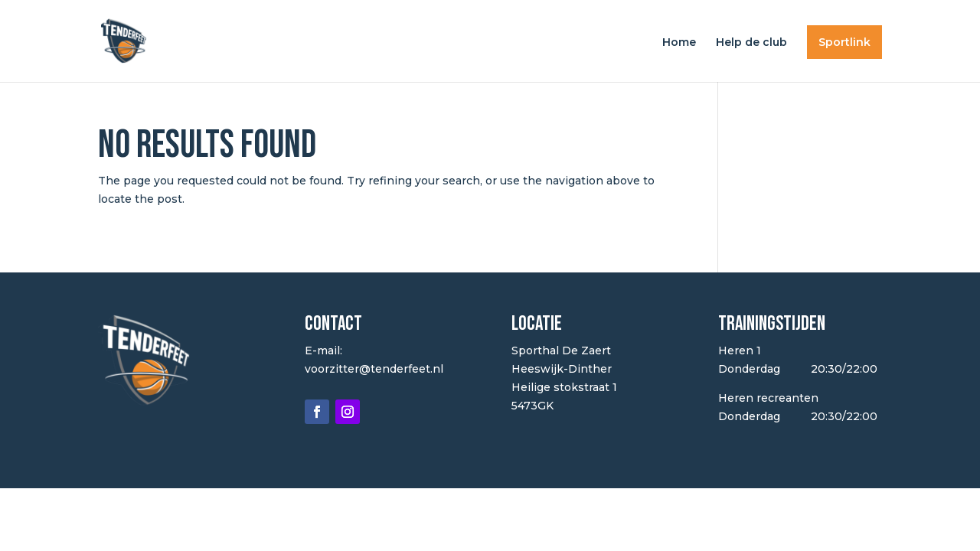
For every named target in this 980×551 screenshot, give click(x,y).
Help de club (751, 43)
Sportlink (844, 42)
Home (679, 43)
